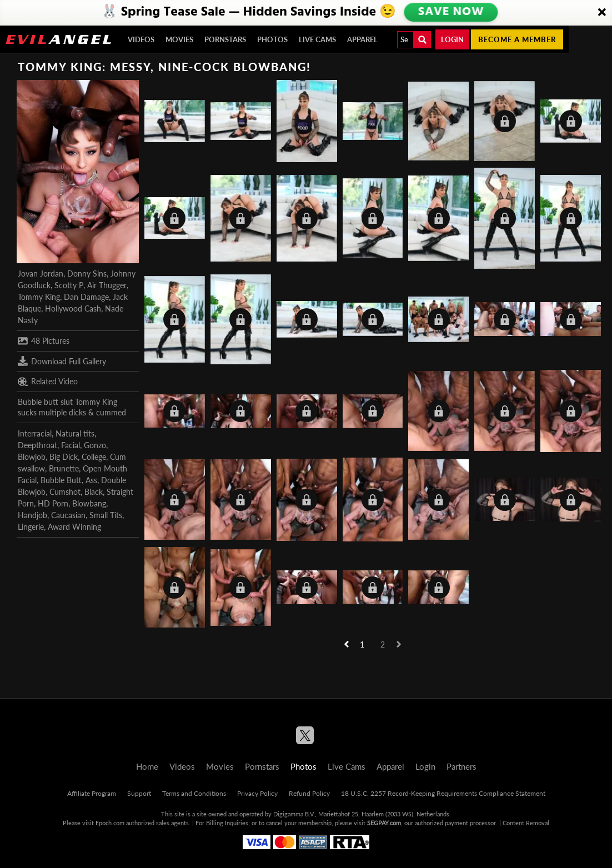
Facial (71, 445)
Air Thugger (107, 285)
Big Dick (64, 457)
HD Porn (53, 503)
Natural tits (75, 433)
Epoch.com (110, 823)
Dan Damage (86, 297)
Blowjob (32, 457)
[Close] (602, 13)
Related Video (48, 382)
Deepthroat (37, 445)
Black (94, 492)
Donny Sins (87, 274)
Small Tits (106, 515)
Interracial (35, 433)
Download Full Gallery (62, 361)
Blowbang (89, 503)
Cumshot (65, 492)
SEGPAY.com (384, 823)
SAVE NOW (451, 12)
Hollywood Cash (73, 308)
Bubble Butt (61, 480)
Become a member (517, 39)
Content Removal (526, 823)
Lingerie (31, 527)
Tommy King (39, 297)
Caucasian (68, 515)
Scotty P (69, 285)
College (94, 457)
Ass (91, 480)
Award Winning (74, 527)
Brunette (64, 468)
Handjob (32, 515)
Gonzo (95, 445)
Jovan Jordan (41, 274)
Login (452, 39)
